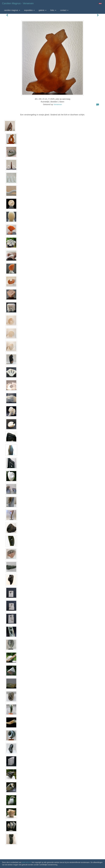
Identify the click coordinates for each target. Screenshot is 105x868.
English (100, 4)
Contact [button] (64, 10)
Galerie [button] (43, 10)
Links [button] (53, 10)
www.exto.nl (26, 862)
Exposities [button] (29, 10)
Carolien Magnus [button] (12, 10)
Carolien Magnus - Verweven (18, 3)
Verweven (58, 104)
